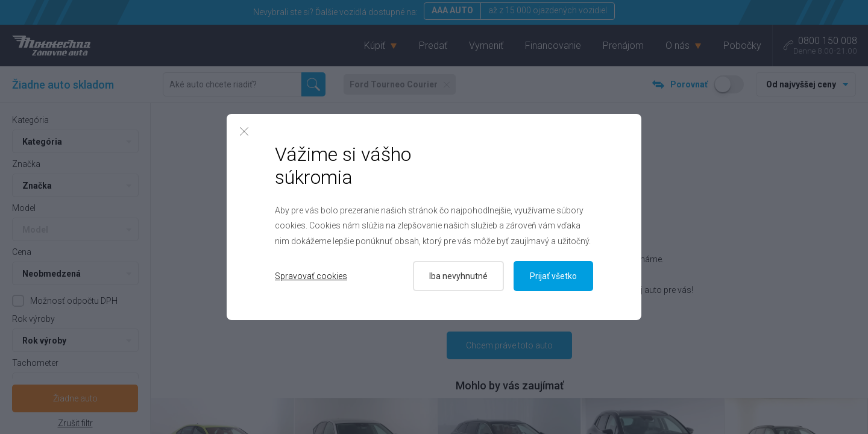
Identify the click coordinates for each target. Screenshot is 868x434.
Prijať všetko (553, 276)
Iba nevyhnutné (458, 276)
